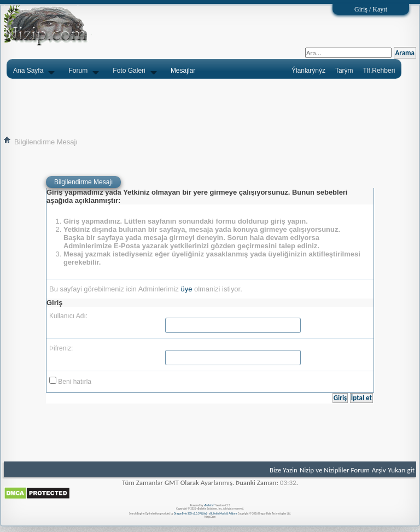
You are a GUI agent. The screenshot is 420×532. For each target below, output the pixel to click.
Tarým (344, 71)
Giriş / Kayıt (371, 9)
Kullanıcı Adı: (68, 316)
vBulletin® (209, 505)
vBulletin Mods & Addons (223, 513)
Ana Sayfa (28, 71)
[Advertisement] (210, 107)
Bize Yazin (284, 470)
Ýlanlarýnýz (308, 71)
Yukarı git (401, 470)
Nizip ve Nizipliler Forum (335, 470)
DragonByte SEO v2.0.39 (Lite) (190, 513)
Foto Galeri (129, 71)
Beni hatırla (70, 381)
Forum (78, 71)
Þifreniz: (61, 348)
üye (186, 289)
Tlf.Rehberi (379, 71)
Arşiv (379, 470)
